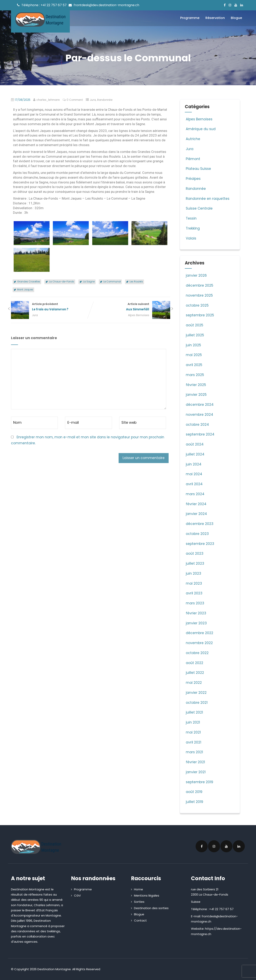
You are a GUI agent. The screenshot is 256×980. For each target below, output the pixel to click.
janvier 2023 (196, 623)
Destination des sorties (151, 908)
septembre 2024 (200, 434)
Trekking (192, 228)
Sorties (139, 902)
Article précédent (51, 307)
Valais (190, 238)
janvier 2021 (196, 772)
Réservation (215, 18)
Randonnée (105, 100)
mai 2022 (194, 683)
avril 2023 (194, 593)
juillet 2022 (195, 673)
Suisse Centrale (199, 208)
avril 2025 (194, 365)
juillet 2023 (195, 563)
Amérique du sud (200, 129)
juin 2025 (193, 345)
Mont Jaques (25, 290)
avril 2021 (193, 742)
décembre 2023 (200, 524)
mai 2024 (194, 474)
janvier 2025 (196, 395)
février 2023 (196, 613)
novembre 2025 (199, 295)
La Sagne (89, 282)
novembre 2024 (199, 415)
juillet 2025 (195, 335)
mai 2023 (194, 583)
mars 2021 (194, 752)
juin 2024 (194, 464)
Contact (140, 920)
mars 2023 (195, 603)
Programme (190, 18)
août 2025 (194, 325)
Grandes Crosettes (29, 282)
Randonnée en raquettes (207, 199)
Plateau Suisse (198, 169)
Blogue (236, 18)
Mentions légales (147, 895)
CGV (77, 895)
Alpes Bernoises (139, 315)
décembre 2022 (199, 633)
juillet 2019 (194, 802)
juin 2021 (193, 722)
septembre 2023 (200, 544)
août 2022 (194, 663)
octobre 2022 (197, 653)
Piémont (192, 159)
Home (138, 889)
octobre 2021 (197, 703)
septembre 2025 (200, 315)
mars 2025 (195, 375)
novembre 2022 (199, 643)
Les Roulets (136, 282)
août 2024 (195, 444)
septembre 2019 (199, 782)
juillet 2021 (194, 712)
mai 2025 (194, 355)
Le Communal (112, 282)
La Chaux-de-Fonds (62, 282)
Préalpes (193, 179)
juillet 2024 (195, 454)
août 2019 (194, 792)
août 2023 (195, 553)
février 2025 (196, 385)
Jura (93, 100)
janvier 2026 (196, 275)
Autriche (192, 139)
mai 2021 (193, 732)
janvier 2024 (196, 514)
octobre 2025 (197, 305)
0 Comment (75, 100)
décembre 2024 (200, 405)
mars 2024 (195, 494)
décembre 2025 (199, 285)
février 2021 (195, 762)
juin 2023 (193, 573)
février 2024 (196, 504)
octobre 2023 (197, 534)
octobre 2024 (197, 425)
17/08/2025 (23, 100)
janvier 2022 (196, 693)
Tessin (191, 218)
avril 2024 (194, 484)
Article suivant (130, 307)
